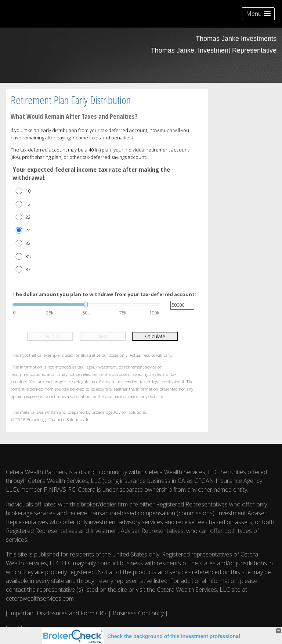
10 (28, 191)
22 (28, 217)
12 (28, 204)
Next (103, 336)
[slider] (86, 305)
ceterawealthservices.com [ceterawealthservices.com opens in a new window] (40, 598)
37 (28, 269)
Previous (50, 336)
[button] (258, 14)
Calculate (155, 336)
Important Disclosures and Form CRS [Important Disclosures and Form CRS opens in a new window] (58, 613)
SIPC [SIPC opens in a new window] (69, 490)
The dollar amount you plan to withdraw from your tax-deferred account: (104, 294)
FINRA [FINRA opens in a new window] (52, 490)
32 (28, 243)
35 (28, 256)
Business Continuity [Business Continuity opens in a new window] (138, 613)
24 (28, 230)
